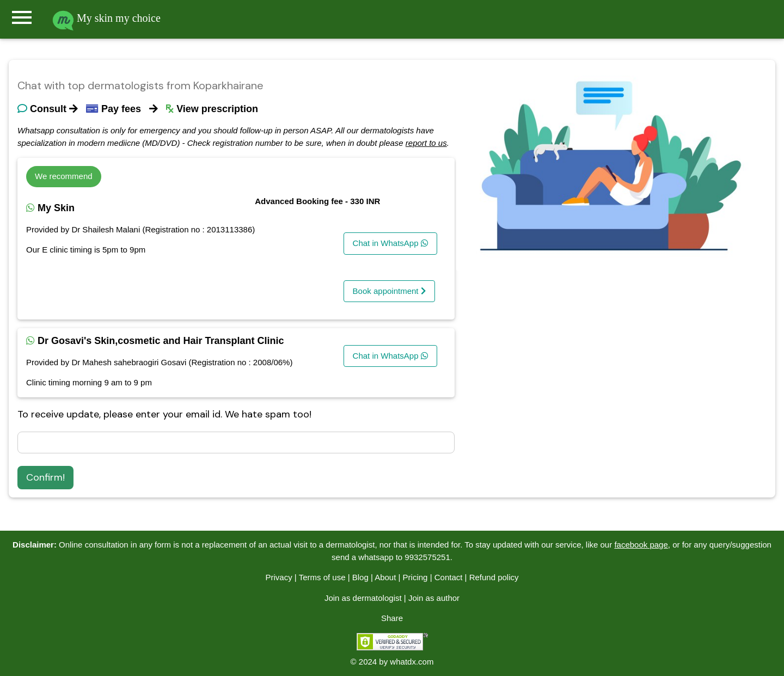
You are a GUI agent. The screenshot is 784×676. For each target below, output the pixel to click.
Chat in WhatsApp (390, 243)
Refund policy (494, 577)
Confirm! (45, 477)
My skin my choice (106, 18)
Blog (360, 577)
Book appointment (389, 291)
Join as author (434, 598)
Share (392, 618)
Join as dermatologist (363, 598)
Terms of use (322, 577)
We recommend (64, 176)
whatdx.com (412, 662)
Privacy (278, 577)
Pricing (415, 577)
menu (22, 17)
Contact (449, 577)
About (385, 577)
